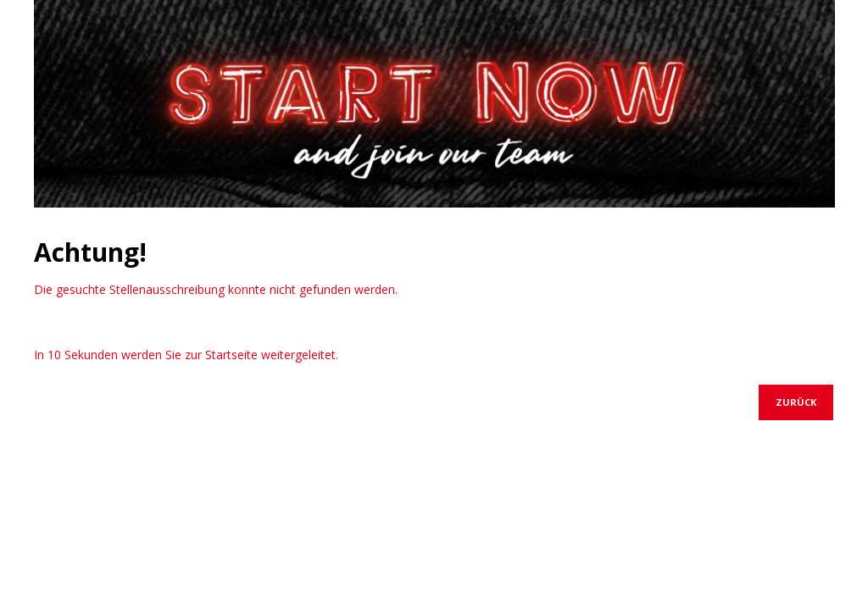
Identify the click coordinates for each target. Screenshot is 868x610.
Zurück (796, 402)
